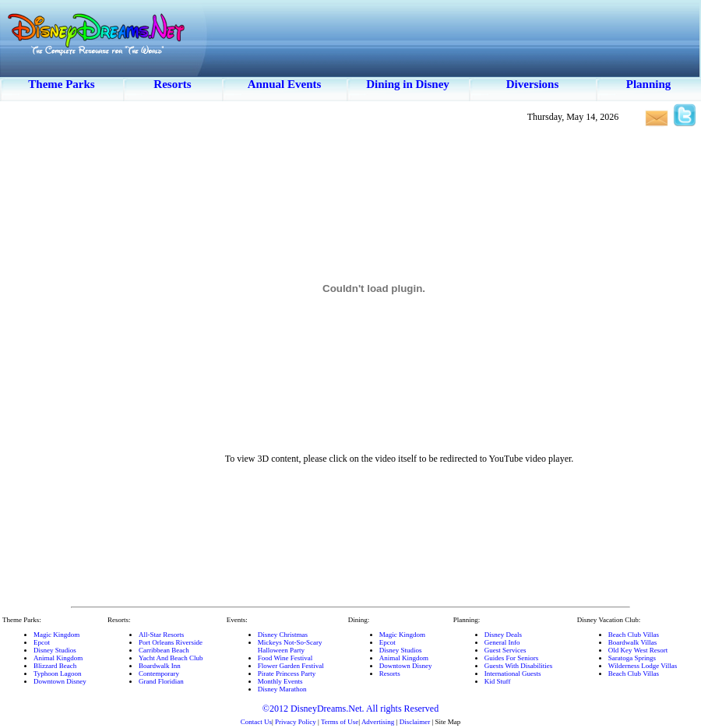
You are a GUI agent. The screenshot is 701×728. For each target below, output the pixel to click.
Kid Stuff (498, 681)
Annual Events (285, 84)
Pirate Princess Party (287, 673)
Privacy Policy (296, 722)
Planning (649, 84)
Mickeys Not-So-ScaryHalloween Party (290, 646)
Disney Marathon (282, 689)
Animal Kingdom (58, 658)
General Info (502, 642)
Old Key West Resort (638, 650)
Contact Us (256, 722)
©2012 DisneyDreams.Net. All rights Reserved (350, 709)
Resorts (172, 84)
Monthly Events (280, 681)
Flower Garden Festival (291, 666)
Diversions (533, 84)
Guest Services (505, 650)
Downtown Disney (60, 681)
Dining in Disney (408, 84)
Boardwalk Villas (633, 642)
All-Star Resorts (161, 635)
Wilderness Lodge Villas (643, 666)
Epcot (42, 642)
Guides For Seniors (512, 658)
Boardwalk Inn (160, 666)
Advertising (378, 722)
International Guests (513, 673)
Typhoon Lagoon (58, 673)
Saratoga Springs (632, 658)
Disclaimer (415, 722)
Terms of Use (340, 722)
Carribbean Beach (164, 650)
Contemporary (159, 673)
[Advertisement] (51, 366)
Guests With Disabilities (518, 666)
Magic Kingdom (56, 635)
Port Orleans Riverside (171, 642)
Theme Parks (61, 84)
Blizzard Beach (55, 666)
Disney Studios (55, 650)
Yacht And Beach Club (171, 658)
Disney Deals (503, 635)
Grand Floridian (161, 681)
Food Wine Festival (285, 658)
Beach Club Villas (634, 635)
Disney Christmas (283, 635)
